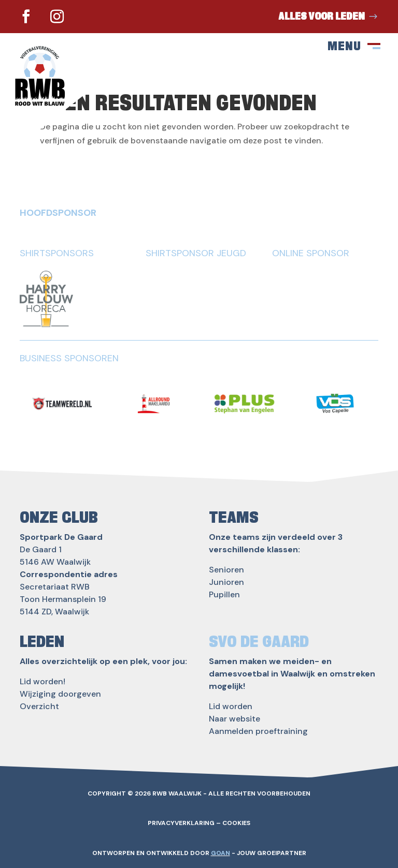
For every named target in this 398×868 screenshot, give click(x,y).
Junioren (226, 582)
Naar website (234, 719)
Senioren (226, 570)
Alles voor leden (322, 17)
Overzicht (39, 706)
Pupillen (224, 594)
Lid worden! (42, 681)
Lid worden (231, 706)
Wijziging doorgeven (60, 694)
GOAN (221, 853)
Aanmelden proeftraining (258, 731)
